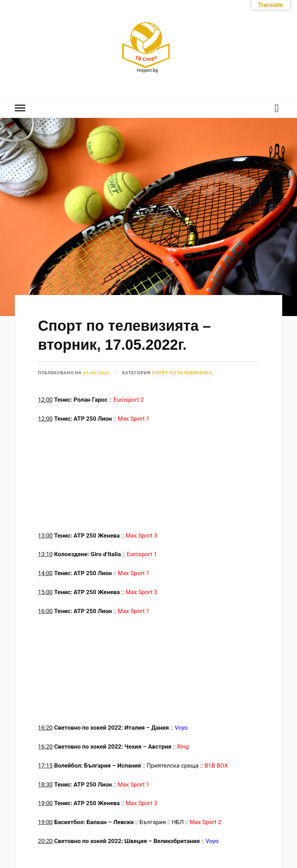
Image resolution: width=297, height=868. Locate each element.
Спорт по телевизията (182, 373)
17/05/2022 (96, 373)
